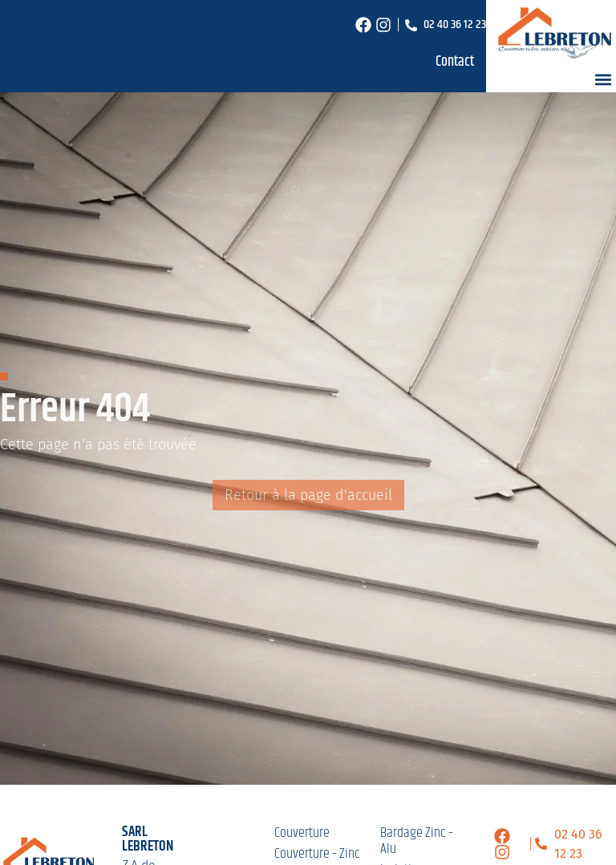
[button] (603, 79)
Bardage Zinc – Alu (417, 841)
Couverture (302, 833)
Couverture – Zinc (317, 854)
